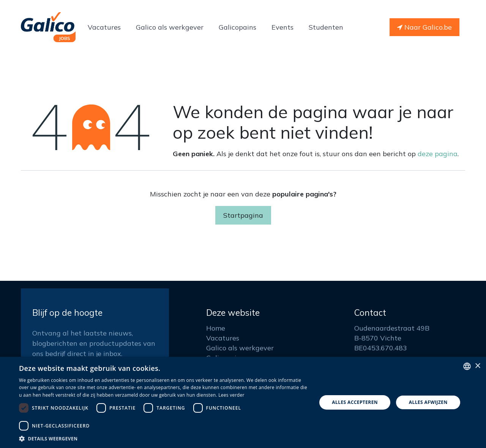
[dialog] (243, 402)
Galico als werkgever (240, 348)
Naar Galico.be (424, 27)
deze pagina (438, 154)
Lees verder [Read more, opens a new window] (231, 395)
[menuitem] (104, 27)
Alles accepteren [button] (355, 402)
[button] (163, 439)
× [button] (477, 366)
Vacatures (223, 338)
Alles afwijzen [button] (428, 402)
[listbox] (467, 366)
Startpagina (243, 215)
